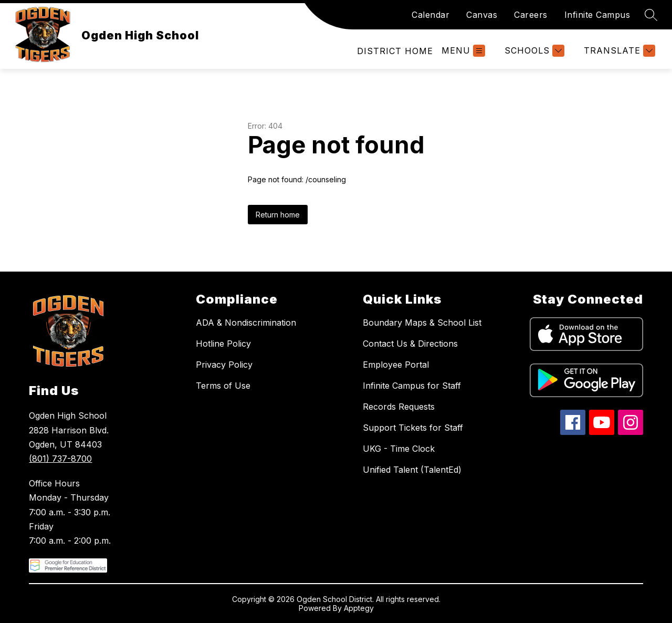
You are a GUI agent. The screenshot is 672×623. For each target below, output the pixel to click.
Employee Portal (396, 365)
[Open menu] (463, 51)
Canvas (482, 15)
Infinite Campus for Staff (412, 386)
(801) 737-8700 (60, 459)
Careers (531, 15)
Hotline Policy (223, 344)
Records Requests (399, 407)
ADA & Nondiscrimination (246, 323)
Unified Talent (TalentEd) (412, 470)
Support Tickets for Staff (413, 428)
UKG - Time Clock (399, 449)
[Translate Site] (618, 51)
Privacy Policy (224, 365)
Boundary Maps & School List (422, 323)
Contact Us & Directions (410, 344)
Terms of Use (223, 386)
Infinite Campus (597, 15)
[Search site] (651, 15)
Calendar (430, 15)
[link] (395, 51)
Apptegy (359, 608)
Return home (278, 215)
